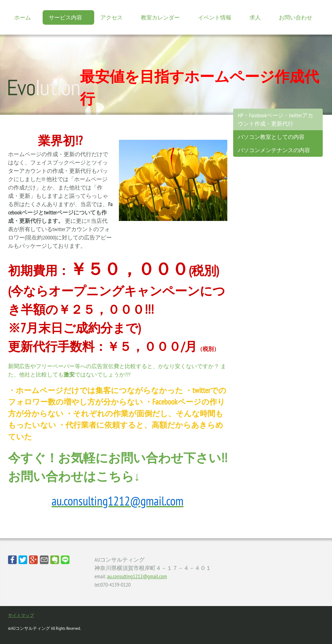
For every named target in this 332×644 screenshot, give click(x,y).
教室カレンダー (160, 17)
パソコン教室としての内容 (271, 137)
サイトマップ (21, 615)
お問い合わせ (296, 17)
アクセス (111, 17)
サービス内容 (65, 17)
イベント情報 (215, 17)
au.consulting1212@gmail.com (137, 576)
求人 (255, 17)
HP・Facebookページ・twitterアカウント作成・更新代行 (275, 119)
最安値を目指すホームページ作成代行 (200, 87)
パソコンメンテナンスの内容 (274, 150)
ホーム (23, 17)
